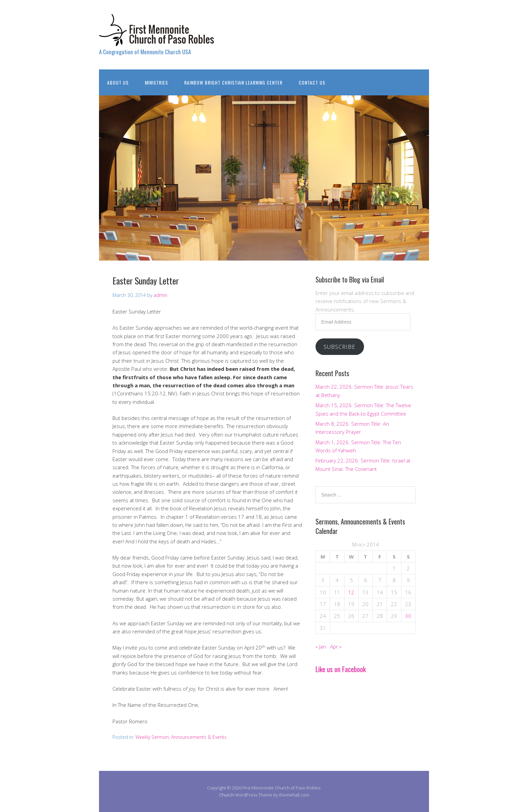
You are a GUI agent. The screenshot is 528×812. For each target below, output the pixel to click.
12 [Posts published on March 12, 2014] (351, 592)
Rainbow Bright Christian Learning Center (233, 82)
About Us (118, 82)
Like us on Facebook (341, 669)
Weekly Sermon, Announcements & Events (181, 737)
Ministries (156, 82)
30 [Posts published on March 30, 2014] (408, 616)
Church (227, 795)
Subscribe (340, 347)
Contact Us (312, 82)
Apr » (336, 646)
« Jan (321, 646)
